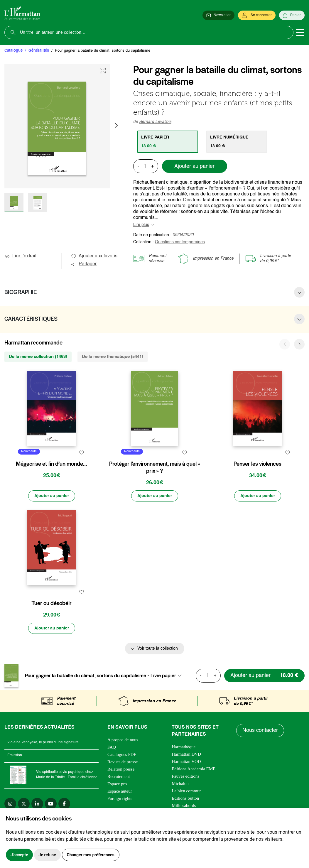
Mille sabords (184, 805)
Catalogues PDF (122, 754)
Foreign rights (120, 798)
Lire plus (141, 225)
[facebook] (64, 804)
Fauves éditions (185, 776)
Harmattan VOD (186, 761)
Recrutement (119, 776)
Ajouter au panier (194, 166)
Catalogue (13, 51)
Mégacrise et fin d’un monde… (51, 464)
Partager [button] (84, 264)
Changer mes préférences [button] (91, 855)
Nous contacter (260, 730)
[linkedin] (37, 804)
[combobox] (168, 676)
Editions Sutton (185, 798)
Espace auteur (120, 791)
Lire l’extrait (20, 256)
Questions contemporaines (180, 242)
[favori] (82, 452)
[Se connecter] (257, 15)
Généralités (39, 51)
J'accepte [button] (19, 855)
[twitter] (24, 804)
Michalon (180, 783)
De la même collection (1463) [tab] (38, 357)
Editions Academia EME (194, 769)
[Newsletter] (218, 15)
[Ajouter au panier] (52, 496)
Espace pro (117, 784)
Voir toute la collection (158, 649)
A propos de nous (123, 740)
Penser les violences (257, 464)
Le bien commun (187, 791)
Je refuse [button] (47, 855)
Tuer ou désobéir (51, 603)
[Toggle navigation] (300, 33)
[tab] (168, 142)
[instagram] (10, 804)
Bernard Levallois (155, 122)
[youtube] (51, 804)
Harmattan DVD (186, 754)
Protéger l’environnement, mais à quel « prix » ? (155, 467)
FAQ (112, 747)
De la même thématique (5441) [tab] (113, 357)
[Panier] (292, 15)
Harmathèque (184, 747)
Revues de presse (123, 762)
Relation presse (121, 769)
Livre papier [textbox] (163, 676)
